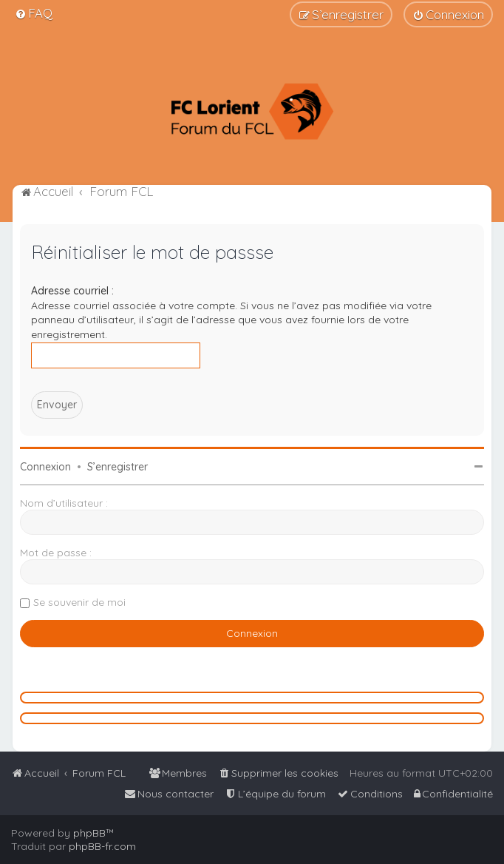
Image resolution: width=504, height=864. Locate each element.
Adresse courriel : (72, 291)
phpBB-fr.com (102, 846)
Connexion (45, 467)
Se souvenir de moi (79, 602)
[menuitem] (34, 13)
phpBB (89, 833)
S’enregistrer (118, 467)
